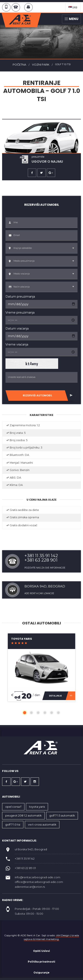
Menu (72, 19)
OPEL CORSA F (13, 807)
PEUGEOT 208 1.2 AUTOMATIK (23, 816)
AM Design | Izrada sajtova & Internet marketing (51, 937)
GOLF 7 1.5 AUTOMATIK (62, 816)
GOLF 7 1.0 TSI (13, 825)
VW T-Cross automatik (42, 825)
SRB (73, 7)
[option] (41, 141)
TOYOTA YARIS (37, 807)
